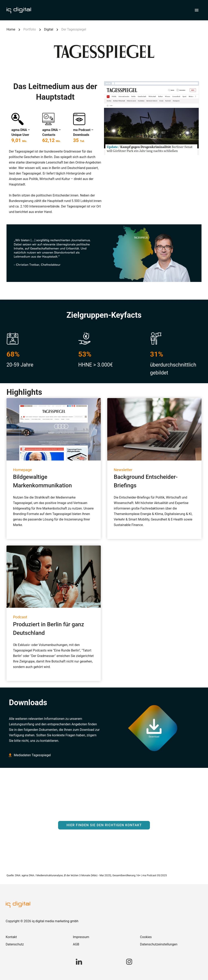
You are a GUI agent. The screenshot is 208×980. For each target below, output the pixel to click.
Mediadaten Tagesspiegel (30, 755)
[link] (37, 937)
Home (11, 29)
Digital (49, 29)
